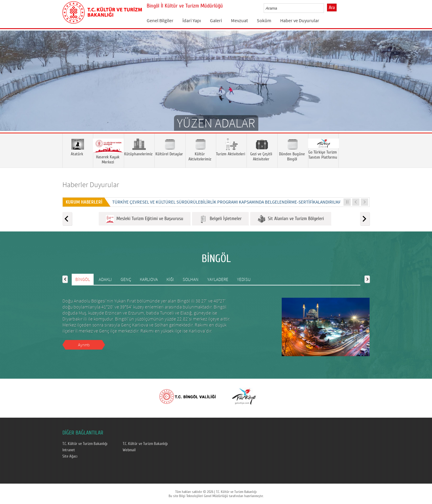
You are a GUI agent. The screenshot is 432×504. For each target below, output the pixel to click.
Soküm (264, 20)
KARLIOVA (149, 279)
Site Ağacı (70, 456)
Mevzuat (239, 20)
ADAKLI (105, 279)
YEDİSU (244, 279)
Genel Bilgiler (160, 20)
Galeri (216, 20)
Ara (332, 7)
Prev (10, 90)
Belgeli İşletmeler (220, 219)
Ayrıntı (84, 345)
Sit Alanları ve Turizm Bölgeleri (291, 219)
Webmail (129, 450)
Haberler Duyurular (91, 185)
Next (421, 90)
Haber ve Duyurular (300, 20)
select (326, 8)
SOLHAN (191, 279)
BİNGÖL (83, 279)
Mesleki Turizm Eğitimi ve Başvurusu (145, 219)
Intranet (69, 450)
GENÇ (126, 279)
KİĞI (170, 279)
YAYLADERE (218, 279)
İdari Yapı (192, 20)
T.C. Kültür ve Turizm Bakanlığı (85, 444)
